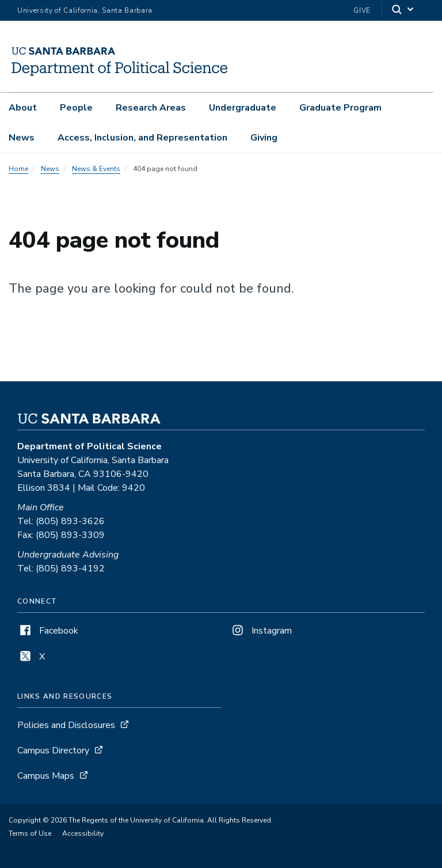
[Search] (403, 11)
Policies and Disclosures (66, 725)
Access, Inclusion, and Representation (142, 138)
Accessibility (83, 833)
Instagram (261, 631)
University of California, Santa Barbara (85, 10)
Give (362, 10)
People (76, 108)
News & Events (96, 169)
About (23, 108)
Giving (264, 138)
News (22, 138)
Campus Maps (46, 776)
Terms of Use (30, 833)
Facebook (48, 631)
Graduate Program (340, 108)
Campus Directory (53, 751)
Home (18, 169)
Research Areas (151, 108)
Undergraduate (243, 108)
